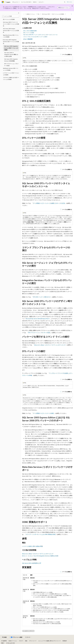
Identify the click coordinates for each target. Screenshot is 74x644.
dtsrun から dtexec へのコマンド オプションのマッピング (50, 345)
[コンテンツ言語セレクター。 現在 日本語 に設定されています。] (4, 637)
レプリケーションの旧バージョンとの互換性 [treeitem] (11, 74)
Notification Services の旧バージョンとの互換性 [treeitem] (11, 69)
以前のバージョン (31, 14)
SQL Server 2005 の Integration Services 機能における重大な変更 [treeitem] (11, 54)
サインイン (70, 2)
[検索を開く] (65, 2)
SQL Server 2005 (46, 14)
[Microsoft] (3, 2)
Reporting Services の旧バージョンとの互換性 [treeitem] (11, 36)
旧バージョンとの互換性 (58, 14)
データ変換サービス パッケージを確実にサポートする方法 (49, 203)
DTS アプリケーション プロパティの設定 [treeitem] (11, 65)
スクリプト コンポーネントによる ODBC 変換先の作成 (41, 534)
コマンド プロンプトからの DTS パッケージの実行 (35, 37)
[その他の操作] (71, 14)
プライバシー (32, 641)
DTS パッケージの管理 (29, 33)
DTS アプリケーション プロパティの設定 (39, 333)
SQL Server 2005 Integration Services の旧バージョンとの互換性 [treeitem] (11, 48)
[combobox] (10, 16)
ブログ (21, 641)
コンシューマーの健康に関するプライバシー (49, 641)
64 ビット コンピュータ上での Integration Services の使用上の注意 (40, 556)
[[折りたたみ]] (19, 13)
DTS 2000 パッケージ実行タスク (42, 297)
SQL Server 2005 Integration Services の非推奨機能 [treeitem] (11, 60)
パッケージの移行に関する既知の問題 (32, 546)
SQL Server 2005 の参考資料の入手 (32, 563)
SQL (38, 14)
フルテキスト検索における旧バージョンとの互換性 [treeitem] (11, 78)
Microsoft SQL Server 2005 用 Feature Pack (37, 319)
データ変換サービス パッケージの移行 (44, 413)
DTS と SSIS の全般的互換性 (30, 31)
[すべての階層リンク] (23, 14)
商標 (2, 643)
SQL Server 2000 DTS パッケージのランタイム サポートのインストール (40, 35)
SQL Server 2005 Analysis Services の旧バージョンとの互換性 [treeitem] (11, 30)
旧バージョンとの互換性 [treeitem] (9, 19)
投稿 (26, 641)
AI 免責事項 (4, 641)
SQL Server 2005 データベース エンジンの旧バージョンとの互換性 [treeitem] (11, 24)
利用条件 (65, 641)
